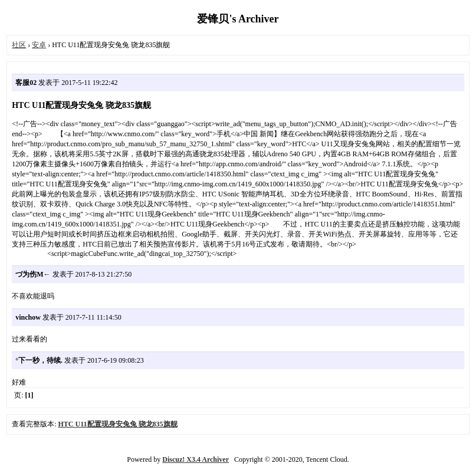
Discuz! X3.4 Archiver (196, 459)
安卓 (39, 45)
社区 (19, 45)
